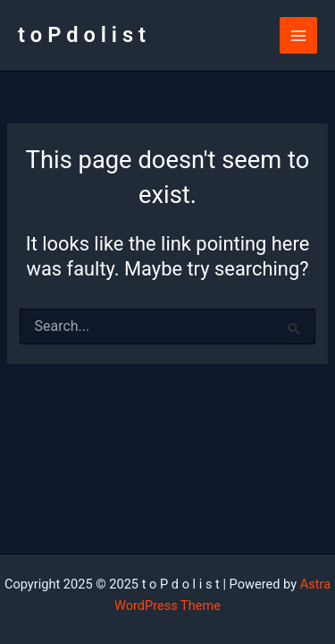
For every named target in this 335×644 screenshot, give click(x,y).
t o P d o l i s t (82, 35)
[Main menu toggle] (298, 36)
